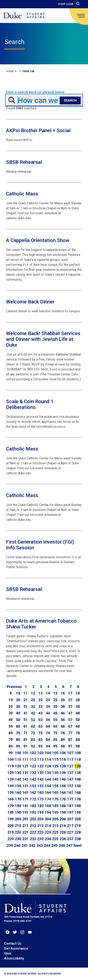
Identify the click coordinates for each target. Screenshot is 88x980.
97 (70, 746)
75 (55, 733)
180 (18, 806)
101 (25, 753)
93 (40, 746)
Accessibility (14, 958)
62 (33, 726)
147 (70, 779)
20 (18, 700)
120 (18, 766)
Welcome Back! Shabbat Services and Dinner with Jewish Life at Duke (43, 339)
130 (18, 773)
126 (63, 766)
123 (40, 766)
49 (11, 720)
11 (25, 693)
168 (78, 793)
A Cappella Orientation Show (38, 240)
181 (25, 806)
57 (70, 720)
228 (78, 832)
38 (78, 706)
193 (40, 812)
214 (48, 826)
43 (40, 713)
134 (48, 773)
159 (11, 793)
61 (25, 726)
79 (11, 740)
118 (78, 759)
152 (33, 786)
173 (40, 799)
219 (11, 832)
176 (63, 799)
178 (78, 799)
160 (18, 793)
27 (70, 700)
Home (10, 71)
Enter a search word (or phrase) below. (36, 92)
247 (69, 845)
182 (33, 806)
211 (25, 826)
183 (40, 806)
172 (33, 799)
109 (11, 759)
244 (47, 845)
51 (25, 720)
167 (70, 793)
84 (48, 740)
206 (63, 819)
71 (25, 733)
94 (48, 746)
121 (25, 766)
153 (40, 786)
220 (18, 832)
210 (18, 826)
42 (33, 713)
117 (70, 759)
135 (55, 773)
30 (18, 706)
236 (63, 839)
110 (18, 759)
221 (25, 832)
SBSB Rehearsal (24, 162)
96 (63, 746)
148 (78, 779)
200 (18, 819)
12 (33, 693)
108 (78, 753)
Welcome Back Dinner (30, 302)
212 (33, 826)
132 (33, 773)
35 (55, 706)
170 (18, 799)
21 (25, 700)
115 (55, 759)
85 (55, 740)
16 (63, 693)
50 (18, 720)
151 (25, 786)
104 (48, 753)
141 (25, 779)
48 (78, 713)
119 (11, 766)
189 (11, 812)
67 (70, 726)
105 (55, 753)
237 (70, 839)
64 (48, 726)
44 (48, 713)
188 (78, 806)
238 (78, 839)
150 (18, 786)
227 (70, 832)
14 (48, 693)
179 (11, 806)
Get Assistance (16, 948)
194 (48, 812)
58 (78, 720)
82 (33, 740)
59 (11, 726)
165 (55, 793)
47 (70, 713)
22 (33, 700)
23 (40, 700)
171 (25, 799)
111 (25, 759)
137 (70, 773)
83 (40, 740)
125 (55, 766)
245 (54, 845)
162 (33, 793)
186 (63, 806)
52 (33, 720)
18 (78, 693)
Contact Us (13, 943)
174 (48, 799)
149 (11, 786)
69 (11, 733)
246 (62, 845)
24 (48, 700)
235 (55, 839)
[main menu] (81, 16)
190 (18, 812)
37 (70, 706)
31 (25, 706)
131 (25, 773)
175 (55, 799)
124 (48, 766)
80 (18, 740)
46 (63, 713)
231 (25, 839)
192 (33, 812)
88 (78, 740)
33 (40, 706)
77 (70, 733)
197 (70, 812)
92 (33, 746)
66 (63, 726)
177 (70, 799)
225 (55, 832)
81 (25, 740)
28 (78, 700)
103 (40, 753)
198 (78, 812)
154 (48, 786)
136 (63, 773)
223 (40, 832)
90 (18, 746)
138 (78, 773)
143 (40, 779)
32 (33, 706)
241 (25, 845)
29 (11, 706)
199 (11, 819)
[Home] (24, 16)
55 (55, 720)
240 (17, 845)
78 (78, 733)
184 (48, 806)
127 (70, 766)
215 (55, 826)
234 (48, 839)
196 (63, 812)
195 (55, 812)
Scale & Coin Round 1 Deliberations (30, 404)
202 (33, 819)
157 (70, 786)
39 (11, 713)
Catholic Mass (22, 194)
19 (11, 700)
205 (55, 819)
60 (18, 726)
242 (32, 845)
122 (33, 766)
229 (11, 839)
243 (40, 845)
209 (11, 826)
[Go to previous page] (14, 687)
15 (55, 693)
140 (18, 779)
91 (25, 746)
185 (55, 806)
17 (70, 693)
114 (48, 759)
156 (63, 786)
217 (70, 826)
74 (48, 733)
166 (63, 793)
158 (78, 786)
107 (70, 753)
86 (63, 740)
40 (18, 713)
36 (63, 706)
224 (48, 832)
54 (48, 720)
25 (55, 700)
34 (48, 706)
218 (78, 826)
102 (33, 753)
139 (11, 779)
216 (63, 826)
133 (40, 773)
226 (63, 832)
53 (40, 720)
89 (11, 746)
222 (33, 832)
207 (70, 819)
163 (40, 793)
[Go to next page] (78, 846)
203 (40, 819)
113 (40, 759)
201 (25, 819)
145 (55, 779)
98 (78, 746)
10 (18, 693)
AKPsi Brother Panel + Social (38, 131)
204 (48, 819)
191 (25, 812)
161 (25, 793)
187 (70, 806)
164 (48, 793)
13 (40, 693)
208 (78, 819)
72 (33, 733)
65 (55, 726)
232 (33, 839)
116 (63, 759)
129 (11, 773)
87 (70, 740)
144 (48, 779)
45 (55, 713)
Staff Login (66, 4)
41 (25, 713)
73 (40, 733)
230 (18, 839)
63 (40, 726)
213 (40, 826)
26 (63, 700)
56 (63, 720)
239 (10, 845)
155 (55, 786)
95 (55, 746)
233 (40, 839)
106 (63, 753)
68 (78, 726)
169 (11, 799)
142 (33, 779)
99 (11, 753)
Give (8, 953)
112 (33, 759)
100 (18, 753)
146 (63, 779)
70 (18, 733)
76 (63, 733)
